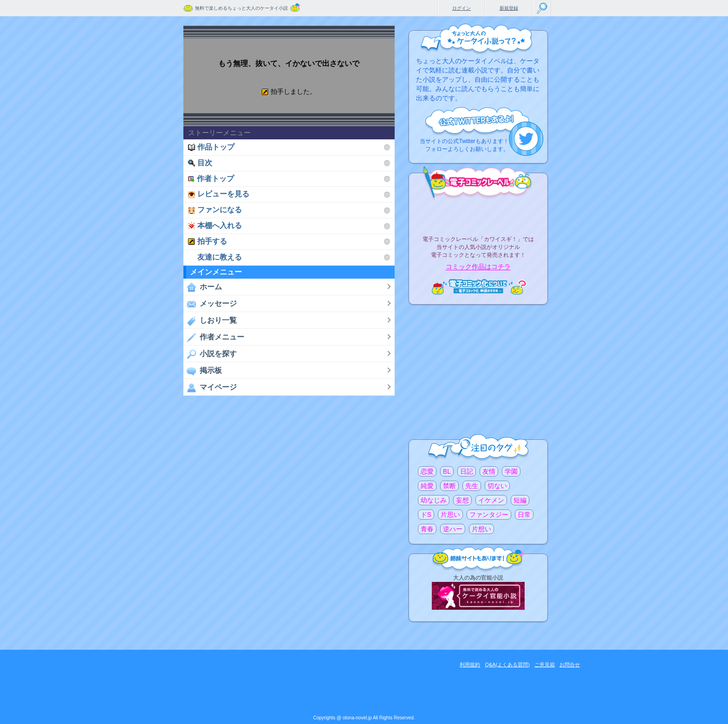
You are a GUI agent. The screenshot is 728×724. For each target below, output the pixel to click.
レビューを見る (219, 194)
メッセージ (210, 304)
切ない (497, 486)
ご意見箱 (545, 665)
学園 (511, 471)
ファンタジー (489, 515)
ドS (426, 515)
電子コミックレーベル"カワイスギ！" (478, 215)
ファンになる (215, 210)
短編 (520, 500)
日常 (524, 515)
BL (447, 471)
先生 (472, 486)
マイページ (210, 387)
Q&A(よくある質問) (507, 665)
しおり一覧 (210, 320)
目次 (200, 163)
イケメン (491, 500)
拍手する (208, 241)
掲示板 (203, 371)
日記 (467, 471)
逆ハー (453, 529)
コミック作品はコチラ (478, 267)
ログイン (461, 8)
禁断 (449, 486)
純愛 (427, 486)
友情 (489, 471)
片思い (450, 515)
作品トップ (211, 147)
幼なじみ (434, 500)
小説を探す (210, 354)
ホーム (203, 287)
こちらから (526, 139)
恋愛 (427, 471)
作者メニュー (214, 337)
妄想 (462, 500)
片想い (481, 529)
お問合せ (570, 665)
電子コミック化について (478, 287)
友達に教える (215, 257)
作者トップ (211, 179)
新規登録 (509, 8)
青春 (427, 529)
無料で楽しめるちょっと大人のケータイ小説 (241, 8)
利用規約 (470, 665)
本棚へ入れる (215, 225)
